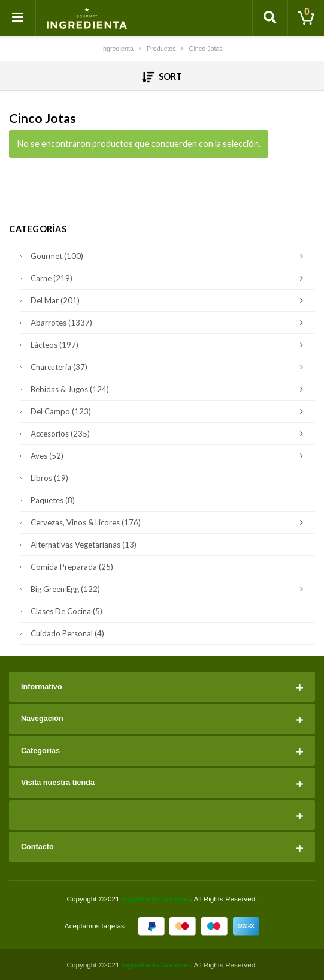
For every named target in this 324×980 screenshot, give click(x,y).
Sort (162, 77)
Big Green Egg (170, 589)
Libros (49, 478)
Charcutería (170, 367)
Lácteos (170, 345)
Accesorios (170, 434)
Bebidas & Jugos (170, 389)
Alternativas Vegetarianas (84, 545)
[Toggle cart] (306, 18)
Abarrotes (170, 323)
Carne (170, 278)
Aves (170, 456)
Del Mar (170, 300)
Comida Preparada (72, 567)
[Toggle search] (270, 18)
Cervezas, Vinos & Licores (170, 522)
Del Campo (170, 411)
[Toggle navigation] (18, 18)
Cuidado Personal (67, 633)
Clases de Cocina (66, 611)
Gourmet (170, 256)
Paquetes (53, 500)
